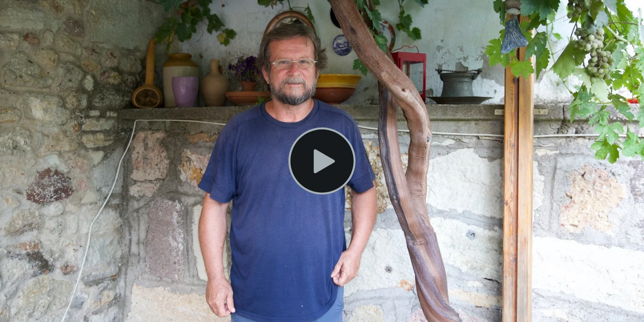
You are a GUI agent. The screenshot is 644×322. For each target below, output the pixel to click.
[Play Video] (322, 161)
